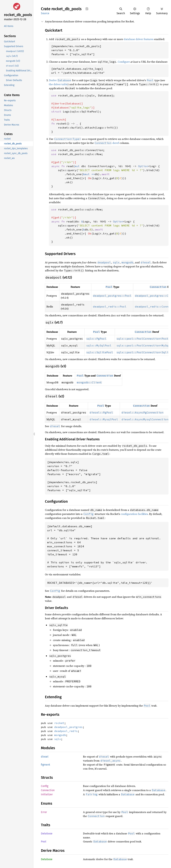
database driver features (139, 39)
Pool (44, 842)
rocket (59, 723)
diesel (45, 757)
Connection (48, 790)
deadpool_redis (66, 731)
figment (46, 765)
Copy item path (87, 9)
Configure (124, 62)
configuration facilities (134, 514)
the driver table (58, 84)
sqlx (58, 739)
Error (44, 812)
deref (107, 143)
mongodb (60, 735)
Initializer (47, 794)
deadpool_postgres (68, 727)
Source (45, 13)
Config (45, 786)
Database (47, 833)
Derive (53, 80)
